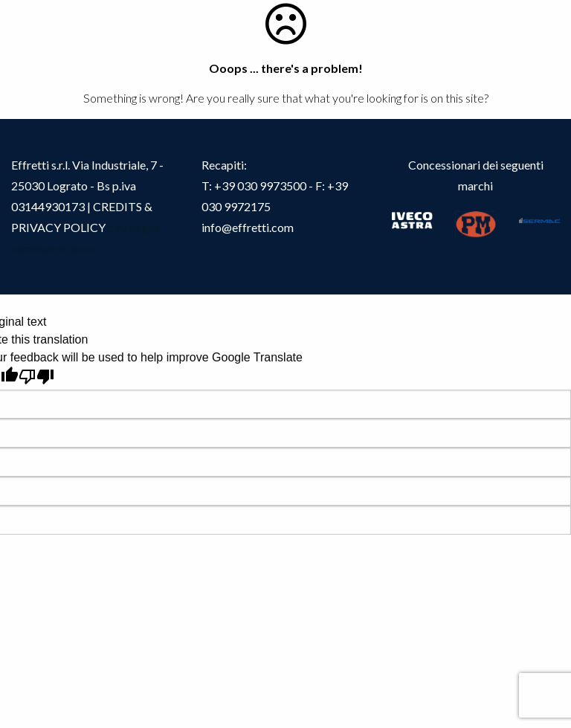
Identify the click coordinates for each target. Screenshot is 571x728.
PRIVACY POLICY (58, 227)
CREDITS (119, 206)
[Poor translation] (36, 377)
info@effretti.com (248, 227)
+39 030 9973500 (260, 186)
